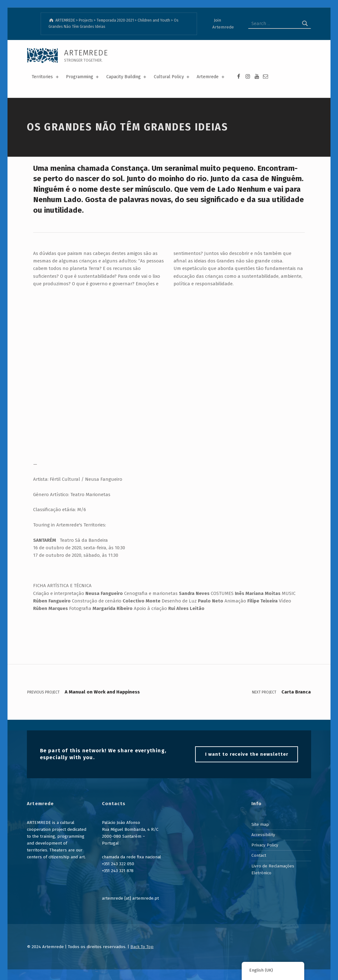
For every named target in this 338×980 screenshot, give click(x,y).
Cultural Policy (172, 77)
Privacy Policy (265, 845)
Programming (83, 77)
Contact (259, 855)
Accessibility (263, 835)
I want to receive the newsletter (247, 754)
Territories (45, 77)
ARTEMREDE (86, 53)
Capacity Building (127, 77)
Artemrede (211, 77)
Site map (260, 824)
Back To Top (142, 947)
